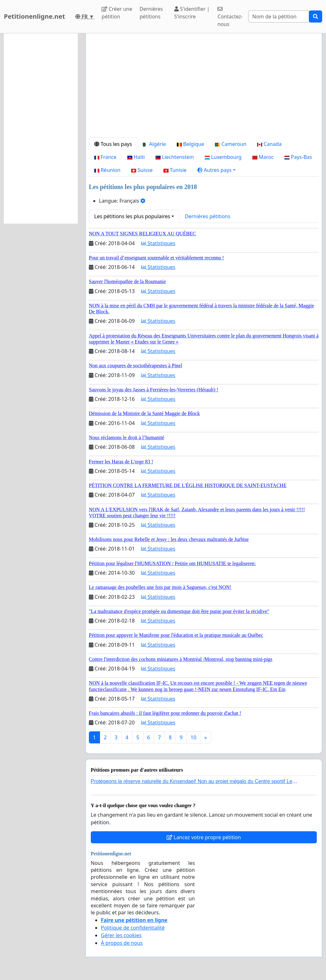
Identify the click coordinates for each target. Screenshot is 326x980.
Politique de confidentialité (133, 928)
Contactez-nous (230, 17)
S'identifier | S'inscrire (192, 13)
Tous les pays (113, 144)
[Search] (279, 16)
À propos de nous (122, 943)
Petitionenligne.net (34, 16)
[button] (216, 170)
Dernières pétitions (151, 13)
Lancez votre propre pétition (204, 837)
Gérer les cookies (121, 935)
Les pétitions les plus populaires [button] (132, 216)
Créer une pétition (117, 13)
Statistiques (158, 243)
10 (193, 737)
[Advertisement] (204, 88)
